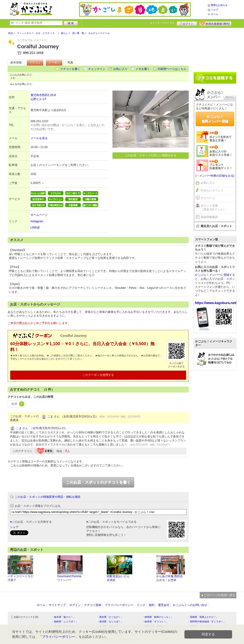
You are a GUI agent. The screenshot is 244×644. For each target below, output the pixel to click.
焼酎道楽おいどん (118, 576)
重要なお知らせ (219, 5)
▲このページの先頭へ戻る (218, 595)
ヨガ (18, 404)
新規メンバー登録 (216, 23)
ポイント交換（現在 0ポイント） (213, 208)
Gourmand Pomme (69, 576)
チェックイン (97, 69)
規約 (152, 605)
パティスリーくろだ (20, 576)
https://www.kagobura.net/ (216, 303)
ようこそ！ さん (162, 23)
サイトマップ (57, 605)
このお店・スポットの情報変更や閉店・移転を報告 (48, 497)
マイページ (208, 198)
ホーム (214, 14)
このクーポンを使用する (98, 375)
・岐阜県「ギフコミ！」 (155, 622)
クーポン (54, 63)
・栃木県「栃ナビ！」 (64, 617)
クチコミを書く (70, 69)
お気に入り (120, 69)
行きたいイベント (212, 190)
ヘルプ (214, 10)
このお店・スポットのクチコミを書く (98, 482)
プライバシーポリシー (119, 605)
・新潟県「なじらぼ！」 (110, 622)
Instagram (37, 221)
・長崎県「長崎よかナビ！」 (203, 617)
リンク (141, 605)
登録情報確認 (209, 217)
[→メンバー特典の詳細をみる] (215, 176)
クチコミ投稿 (93, 605)
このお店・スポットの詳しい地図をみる (151, 155)
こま (50, 416)
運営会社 (164, 605)
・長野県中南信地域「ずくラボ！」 (207, 622)
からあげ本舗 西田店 (170, 576)
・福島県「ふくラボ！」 (65, 622)
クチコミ (35, 63)
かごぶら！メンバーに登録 (212, 275)
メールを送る (39, 138)
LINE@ (35, 228)
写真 (70, 63)
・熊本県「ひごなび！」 (110, 617)
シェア (14, 527)
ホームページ (39, 215)
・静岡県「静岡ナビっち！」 (158, 617)
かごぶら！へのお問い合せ (190, 605)
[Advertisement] (215, 48)
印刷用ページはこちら (172, 69)
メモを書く (143, 69)
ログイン (187, 23)
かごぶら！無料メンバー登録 (215, 119)
